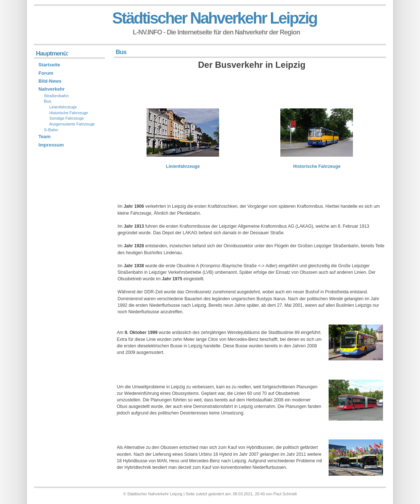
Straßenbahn (56, 96)
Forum (46, 73)
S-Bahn (51, 130)
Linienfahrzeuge (183, 166)
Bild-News (50, 81)
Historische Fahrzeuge (317, 166)
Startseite (49, 65)
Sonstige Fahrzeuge (67, 118)
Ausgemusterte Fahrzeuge (72, 124)
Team (44, 137)
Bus (48, 101)
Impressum (51, 145)
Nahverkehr (52, 89)
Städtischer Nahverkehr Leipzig (214, 18)
